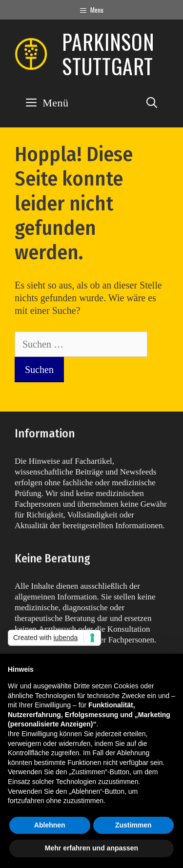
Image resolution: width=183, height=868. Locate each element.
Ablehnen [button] (50, 825)
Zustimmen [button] (133, 825)
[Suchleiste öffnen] (152, 103)
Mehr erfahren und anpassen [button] (91, 848)
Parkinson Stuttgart (108, 54)
